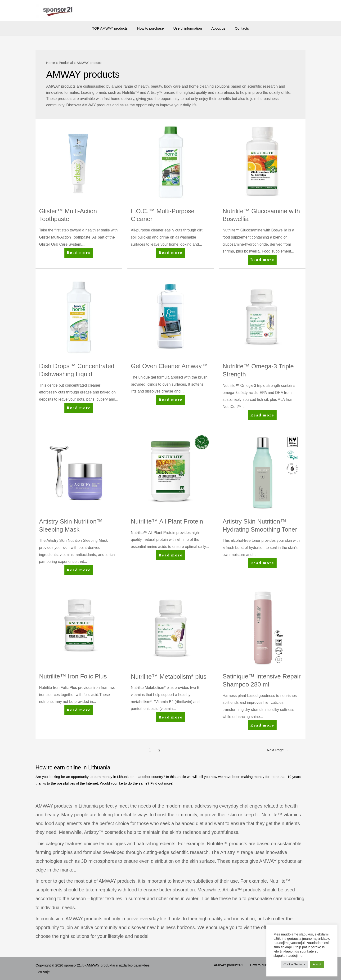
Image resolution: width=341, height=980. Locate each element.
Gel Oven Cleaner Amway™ (169, 366)
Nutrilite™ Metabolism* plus (169, 677)
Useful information (188, 28)
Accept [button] (317, 964)
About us (216, 28)
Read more (79, 254)
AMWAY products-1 (235, 965)
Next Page (277, 750)
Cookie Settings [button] (294, 964)
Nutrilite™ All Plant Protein (167, 521)
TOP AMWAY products (115, 28)
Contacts (237, 28)
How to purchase (153, 28)
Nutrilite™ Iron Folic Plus (73, 676)
